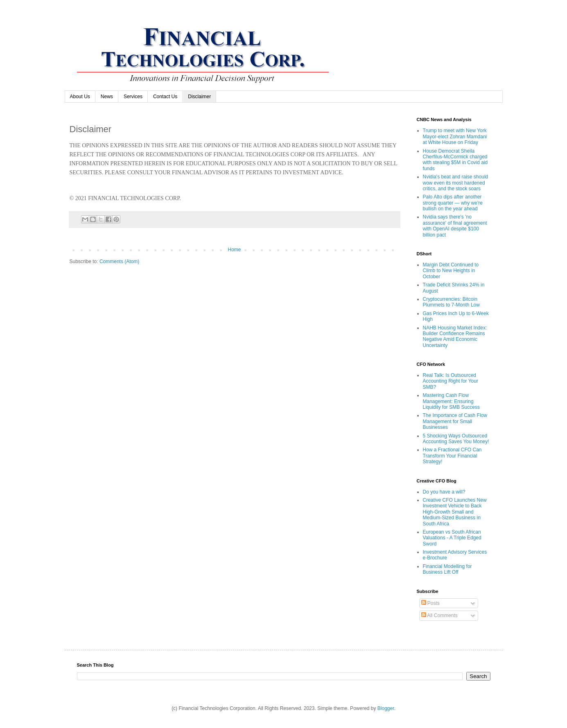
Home (234, 250)
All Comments (439, 615)
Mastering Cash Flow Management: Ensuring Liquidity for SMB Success (451, 401)
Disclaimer (199, 97)
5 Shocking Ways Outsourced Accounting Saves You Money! (456, 439)
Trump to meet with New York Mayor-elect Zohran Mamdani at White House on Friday (455, 136)
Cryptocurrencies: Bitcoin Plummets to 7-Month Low (451, 302)
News (107, 97)
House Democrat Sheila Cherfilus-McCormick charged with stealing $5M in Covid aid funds (455, 160)
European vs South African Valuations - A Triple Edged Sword (452, 538)
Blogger (386, 708)
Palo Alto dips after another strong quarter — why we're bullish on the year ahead (453, 203)
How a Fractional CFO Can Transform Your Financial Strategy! (452, 456)
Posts (430, 603)
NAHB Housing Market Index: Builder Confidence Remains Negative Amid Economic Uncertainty (455, 337)
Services (133, 97)
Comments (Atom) (119, 261)
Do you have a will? (444, 492)
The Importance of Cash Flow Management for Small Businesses (455, 421)
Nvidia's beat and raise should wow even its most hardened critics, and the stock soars (456, 183)
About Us (80, 97)
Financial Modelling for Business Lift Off (447, 569)
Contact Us (165, 97)
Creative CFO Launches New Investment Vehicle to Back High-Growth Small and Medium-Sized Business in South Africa (455, 512)
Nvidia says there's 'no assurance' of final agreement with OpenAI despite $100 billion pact (455, 226)
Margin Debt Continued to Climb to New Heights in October (451, 271)
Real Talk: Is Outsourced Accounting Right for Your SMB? (451, 381)
